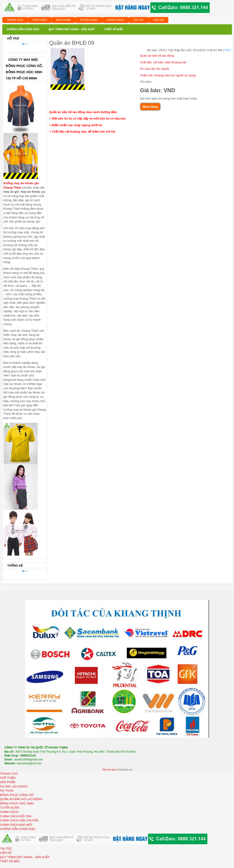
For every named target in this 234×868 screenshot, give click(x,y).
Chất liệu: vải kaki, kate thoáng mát (163, 62)
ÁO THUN (7, 791)
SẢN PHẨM (63, 20)
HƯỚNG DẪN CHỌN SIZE (18, 829)
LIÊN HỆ (159, 20)
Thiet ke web (109, 770)
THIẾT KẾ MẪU (10, 861)
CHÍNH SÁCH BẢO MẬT (16, 825)
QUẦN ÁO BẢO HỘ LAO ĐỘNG (21, 799)
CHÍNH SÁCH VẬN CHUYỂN (19, 820)
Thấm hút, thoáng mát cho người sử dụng (168, 75)
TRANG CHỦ (15, 20)
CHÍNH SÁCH (116, 20)
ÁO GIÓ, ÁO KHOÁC (14, 786)
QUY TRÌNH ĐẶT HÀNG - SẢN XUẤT (25, 857)
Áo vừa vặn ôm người (155, 69)
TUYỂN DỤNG (89, 20)
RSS (228, 50)
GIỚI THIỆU (40, 20)
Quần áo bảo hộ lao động (157, 56)
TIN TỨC (139, 20)
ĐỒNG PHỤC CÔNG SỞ (17, 795)
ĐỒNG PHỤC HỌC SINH (17, 803)
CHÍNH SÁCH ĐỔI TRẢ (16, 816)
